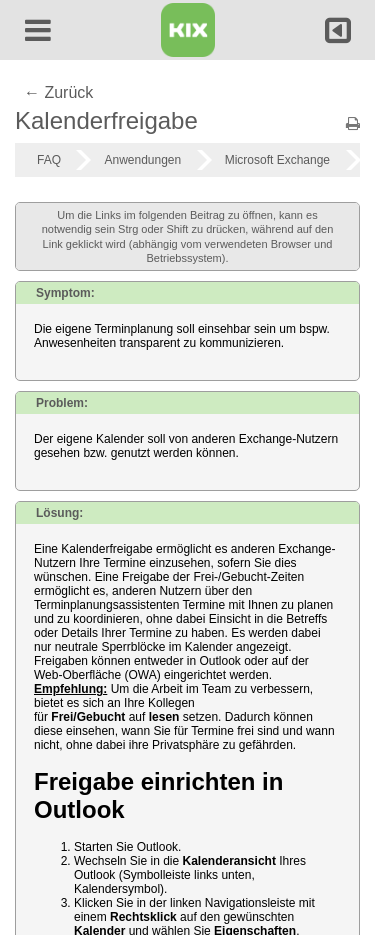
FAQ (49, 160)
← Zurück (58, 92)
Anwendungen (142, 160)
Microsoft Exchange (277, 160)
